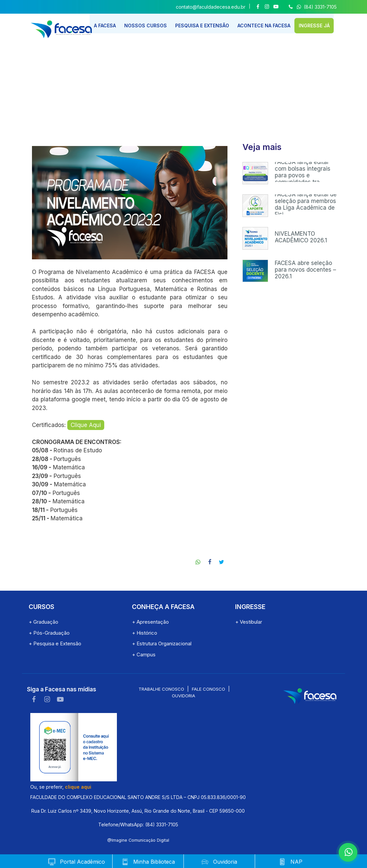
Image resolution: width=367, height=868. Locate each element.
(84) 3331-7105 (312, 7)
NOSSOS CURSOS (150, 24)
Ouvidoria (183, 696)
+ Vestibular (249, 622)
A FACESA (109, 24)
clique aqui (78, 787)
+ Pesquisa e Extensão (55, 643)
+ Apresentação (150, 622)
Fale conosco (208, 689)
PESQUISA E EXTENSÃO (207, 24)
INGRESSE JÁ (320, 24)
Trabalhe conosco (161, 689)
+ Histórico (145, 633)
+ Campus (144, 654)
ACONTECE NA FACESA (269, 24)
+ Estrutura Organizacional (162, 643)
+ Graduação (43, 622)
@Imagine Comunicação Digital (138, 840)
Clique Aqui (86, 425)
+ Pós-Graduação (49, 633)
